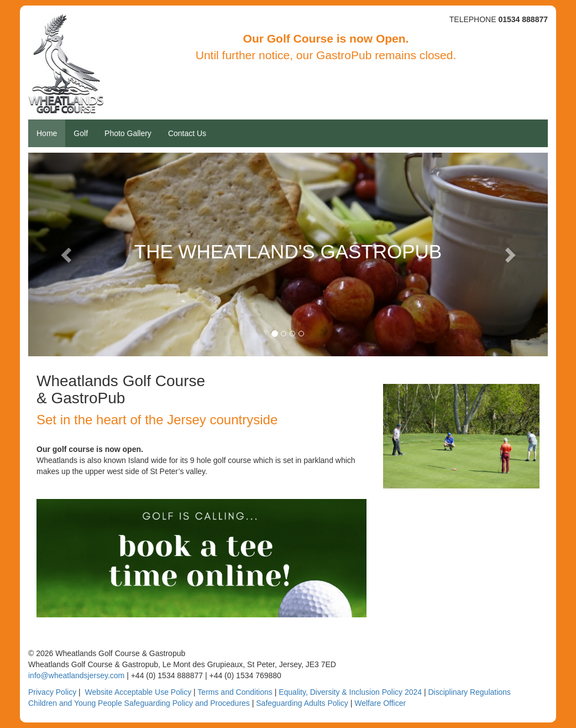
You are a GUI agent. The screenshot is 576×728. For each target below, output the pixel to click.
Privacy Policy (52, 692)
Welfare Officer (380, 703)
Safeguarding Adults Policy (302, 703)
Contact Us (187, 133)
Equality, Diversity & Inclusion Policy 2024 (350, 692)
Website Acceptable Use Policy (138, 692)
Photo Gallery (128, 133)
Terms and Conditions (235, 692)
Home (47, 133)
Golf (81, 133)
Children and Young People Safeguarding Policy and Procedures (139, 703)
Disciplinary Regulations (469, 692)
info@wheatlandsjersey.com (76, 675)
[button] (67, 254)
